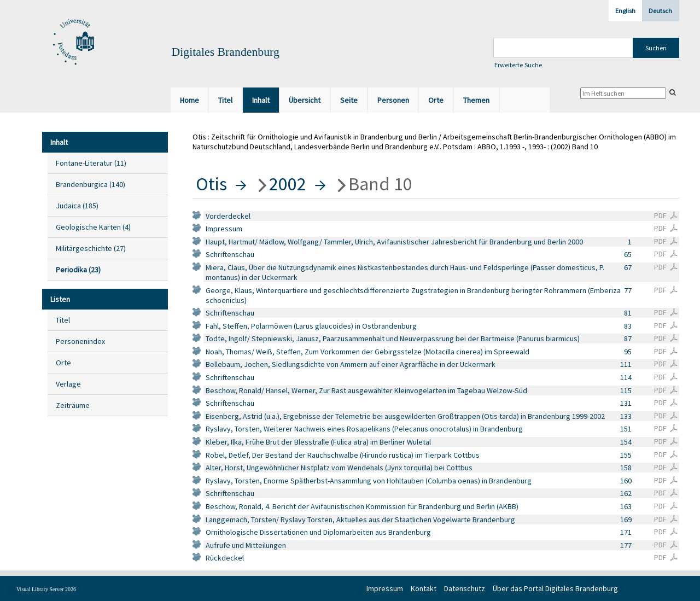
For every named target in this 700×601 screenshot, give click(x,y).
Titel (63, 320)
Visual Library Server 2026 (46, 589)
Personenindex (80, 341)
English (625, 11)
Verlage (68, 384)
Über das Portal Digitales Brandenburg (555, 588)
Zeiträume (73, 405)
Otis (211, 184)
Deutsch (660, 11)
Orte (63, 363)
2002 (288, 184)
